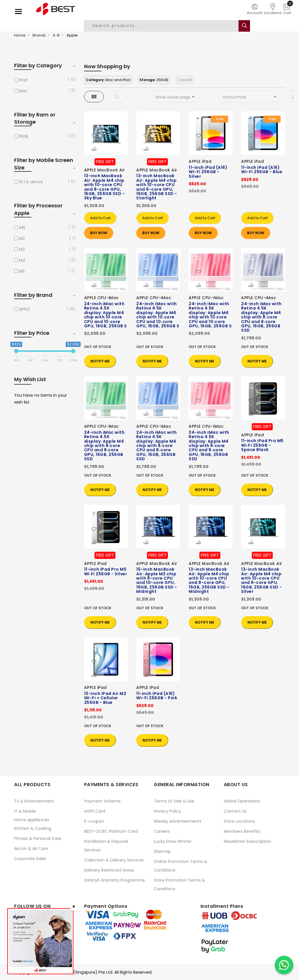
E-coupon (94, 821)
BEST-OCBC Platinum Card (111, 831)
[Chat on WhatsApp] (284, 965)
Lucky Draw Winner (173, 841)
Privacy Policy (167, 811)
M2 (22, 238)
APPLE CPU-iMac (102, 298)
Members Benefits (242, 831)
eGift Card (95, 811)
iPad (23, 80)
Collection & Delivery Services (114, 860)
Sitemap (162, 851)
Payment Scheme (102, 801)
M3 (22, 249)
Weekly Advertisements (178, 821)
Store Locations (239, 821)
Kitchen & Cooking (33, 828)
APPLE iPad (200, 161)
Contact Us (235, 811)
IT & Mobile (25, 811)
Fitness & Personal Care (38, 838)
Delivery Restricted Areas (109, 870)
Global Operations (242, 801)
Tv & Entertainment (34, 801)
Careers (162, 831)
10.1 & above (31, 182)
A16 (22, 228)
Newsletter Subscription (247, 841)
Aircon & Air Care (31, 849)
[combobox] (166, 26)
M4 (22, 260)
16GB (24, 136)
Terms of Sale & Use (174, 801)
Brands (39, 35)
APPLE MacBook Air (105, 170)
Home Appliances (32, 820)
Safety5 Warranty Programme (115, 880)
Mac (23, 91)
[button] (94, 136)
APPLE (24, 309)
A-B (56, 35)
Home (20, 35)
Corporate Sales (30, 859)
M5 (22, 271)
